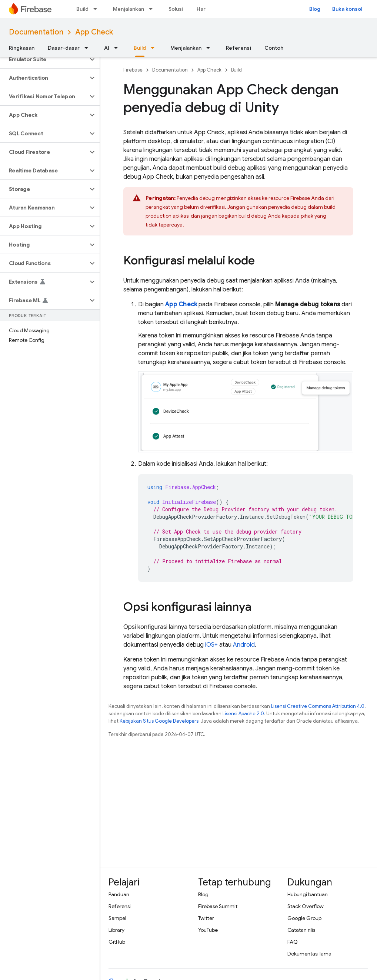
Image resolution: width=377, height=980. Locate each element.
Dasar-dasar (64, 48)
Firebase (133, 70)
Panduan (119, 894)
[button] (44, 59)
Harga (204, 9)
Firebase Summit (218, 906)
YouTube (208, 930)
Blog (315, 9)
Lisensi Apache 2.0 (243, 714)
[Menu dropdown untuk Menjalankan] (153, 9)
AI (107, 48)
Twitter (206, 918)
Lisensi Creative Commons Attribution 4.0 (318, 706)
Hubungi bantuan (308, 894)
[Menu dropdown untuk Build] (97, 9)
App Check (94, 32)
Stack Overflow (306, 906)
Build (82, 9)
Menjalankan (129, 9)
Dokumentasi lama (309, 954)
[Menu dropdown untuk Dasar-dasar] (89, 48)
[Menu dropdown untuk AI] (118, 48)
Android (244, 645)
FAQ (293, 942)
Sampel (117, 918)
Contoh (274, 48)
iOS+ (211, 645)
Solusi (176, 9)
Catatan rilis (301, 930)
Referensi (238, 48)
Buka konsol (347, 9)
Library (116, 930)
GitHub (117, 942)
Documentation (36, 32)
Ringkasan (22, 48)
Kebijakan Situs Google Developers (159, 721)
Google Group (304, 918)
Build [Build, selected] (140, 48)
